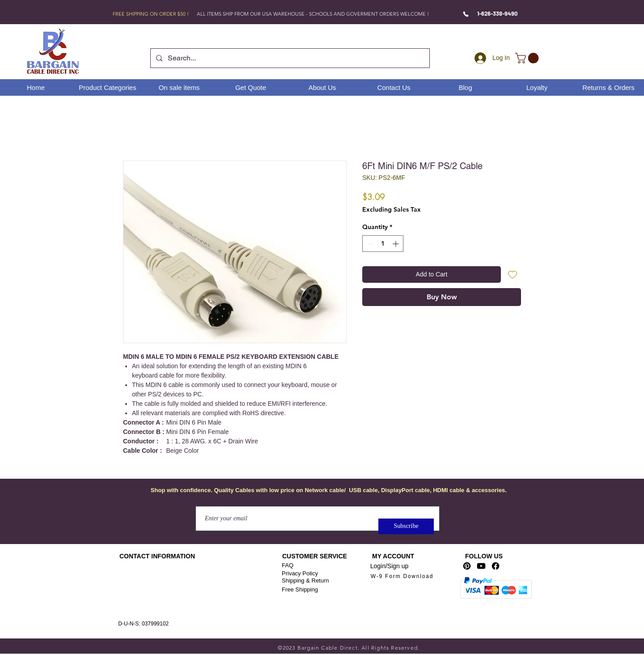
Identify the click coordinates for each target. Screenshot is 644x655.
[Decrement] (369, 244)
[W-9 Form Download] (402, 576)
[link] (528, 58)
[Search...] (289, 58)
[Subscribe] (406, 526)
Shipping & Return (305, 581)
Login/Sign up (390, 566)
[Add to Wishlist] (513, 274)
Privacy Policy (300, 573)
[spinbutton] (383, 244)
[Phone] (466, 14)
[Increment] (396, 244)
